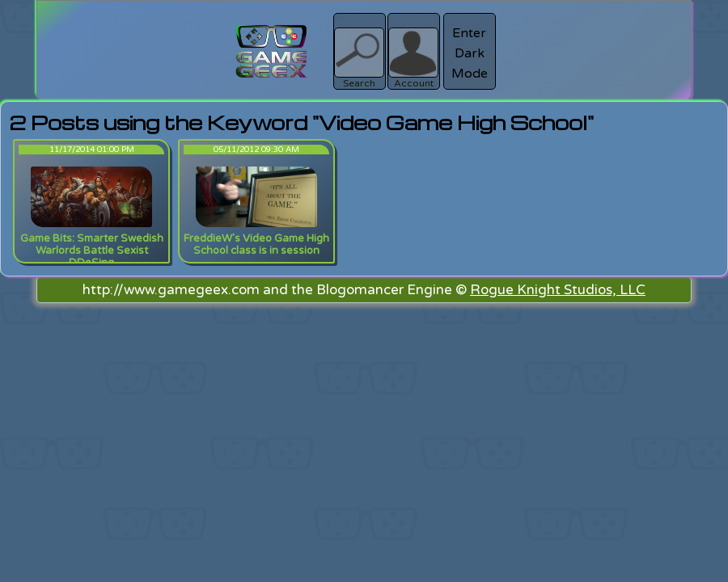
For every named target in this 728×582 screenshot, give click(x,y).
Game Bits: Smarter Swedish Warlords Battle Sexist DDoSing (92, 251)
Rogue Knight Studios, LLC (558, 290)
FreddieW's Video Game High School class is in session (256, 245)
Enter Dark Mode (470, 53)
